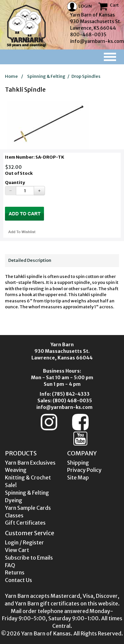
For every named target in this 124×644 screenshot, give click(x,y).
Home (11, 76)
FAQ (10, 565)
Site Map (78, 477)
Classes (14, 515)
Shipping (78, 463)
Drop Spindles (86, 76)
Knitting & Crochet (28, 477)
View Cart (17, 550)
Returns (15, 572)
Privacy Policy (84, 470)
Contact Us (19, 580)
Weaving (16, 470)
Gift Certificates (25, 523)
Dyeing (14, 500)
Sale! (11, 485)
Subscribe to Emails (29, 558)
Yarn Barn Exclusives (30, 463)
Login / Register (24, 542)
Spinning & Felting (46, 76)
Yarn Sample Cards (28, 508)
